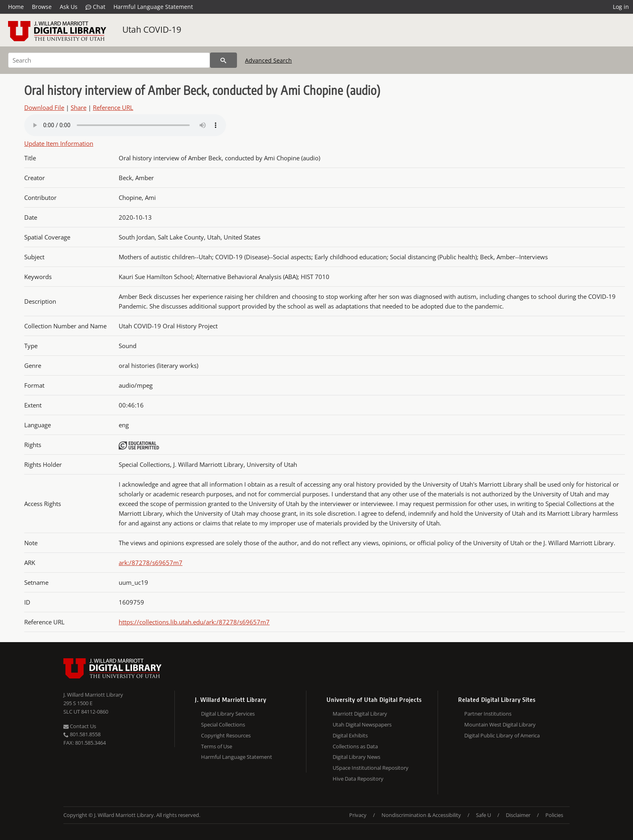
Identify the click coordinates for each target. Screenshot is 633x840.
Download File (44, 107)
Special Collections (223, 724)
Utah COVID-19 (152, 29)
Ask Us (69, 7)
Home (16, 7)
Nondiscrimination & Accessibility (421, 815)
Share (79, 107)
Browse (42, 7)
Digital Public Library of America (502, 735)
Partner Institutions (488, 714)
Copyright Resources (226, 735)
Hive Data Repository (358, 779)
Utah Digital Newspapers (362, 724)
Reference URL (113, 107)
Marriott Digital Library (360, 714)
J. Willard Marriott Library (93, 695)
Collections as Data (355, 746)
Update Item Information (59, 143)
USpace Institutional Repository (371, 768)
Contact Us (80, 726)
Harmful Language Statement (153, 7)
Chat (95, 7)
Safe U (483, 815)
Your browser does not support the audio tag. (125, 125)
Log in (621, 7)
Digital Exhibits (350, 735)
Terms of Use (217, 746)
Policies (554, 815)
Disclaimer (518, 815)
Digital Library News (356, 757)
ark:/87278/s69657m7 (151, 563)
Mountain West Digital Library (500, 724)
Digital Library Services (228, 714)
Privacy (358, 815)
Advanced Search (268, 60)
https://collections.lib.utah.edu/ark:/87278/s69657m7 (194, 622)
